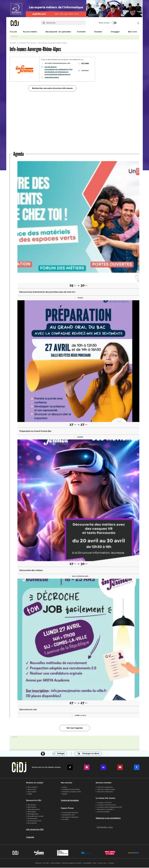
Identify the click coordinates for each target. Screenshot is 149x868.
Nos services (67, 783)
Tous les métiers (30, 32)
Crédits (30, 794)
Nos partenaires (33, 819)
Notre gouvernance (34, 810)
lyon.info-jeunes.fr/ (51, 67)
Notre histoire (32, 807)
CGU (95, 863)
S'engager (115, 32)
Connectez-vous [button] (105, 828)
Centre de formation (70, 801)
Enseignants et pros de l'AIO (71, 790)
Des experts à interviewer (70, 817)
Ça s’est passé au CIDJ (35, 821)
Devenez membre (104, 783)
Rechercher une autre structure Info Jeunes (52, 89)
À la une (13, 32)
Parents (65, 794)
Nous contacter (32, 788)
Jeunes (65, 788)
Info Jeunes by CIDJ (35, 830)
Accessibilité (87, 863)
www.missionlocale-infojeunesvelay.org (57, 75)
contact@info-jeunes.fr (52, 78)
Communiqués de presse (70, 813)
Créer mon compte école (105, 792)
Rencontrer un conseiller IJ (106, 810)
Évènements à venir (69, 815)
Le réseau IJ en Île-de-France (106, 805)
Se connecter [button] (138, 23)
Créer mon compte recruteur (106, 790)
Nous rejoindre (32, 823)
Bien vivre (132, 32)
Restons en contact (35, 783)
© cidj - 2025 (102, 863)
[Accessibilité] (43, 754)
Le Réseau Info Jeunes (27, 43)
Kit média (65, 820)
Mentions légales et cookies (72, 863)
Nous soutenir (32, 792)
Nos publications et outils (35, 817)
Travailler (98, 32)
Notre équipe (32, 812)
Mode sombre (107, 23)
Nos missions (32, 805)
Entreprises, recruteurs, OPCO (72, 792)
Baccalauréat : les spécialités (58, 32)
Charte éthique (55, 863)
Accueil (13, 43)
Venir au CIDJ (32, 790)
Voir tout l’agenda (75, 728)
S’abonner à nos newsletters (108, 818)
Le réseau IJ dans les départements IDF (110, 807)
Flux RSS (46, 863)
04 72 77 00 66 (85, 64)
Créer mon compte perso (105, 788)
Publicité (38, 863)
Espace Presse (67, 808)
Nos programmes (33, 814)
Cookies (111, 863)
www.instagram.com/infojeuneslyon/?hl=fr (58, 70)
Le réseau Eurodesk (103, 812)
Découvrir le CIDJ (34, 801)
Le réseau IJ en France (104, 803)
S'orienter (81, 32)
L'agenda (30, 838)
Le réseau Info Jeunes (105, 798)
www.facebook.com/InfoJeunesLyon (56, 72)
